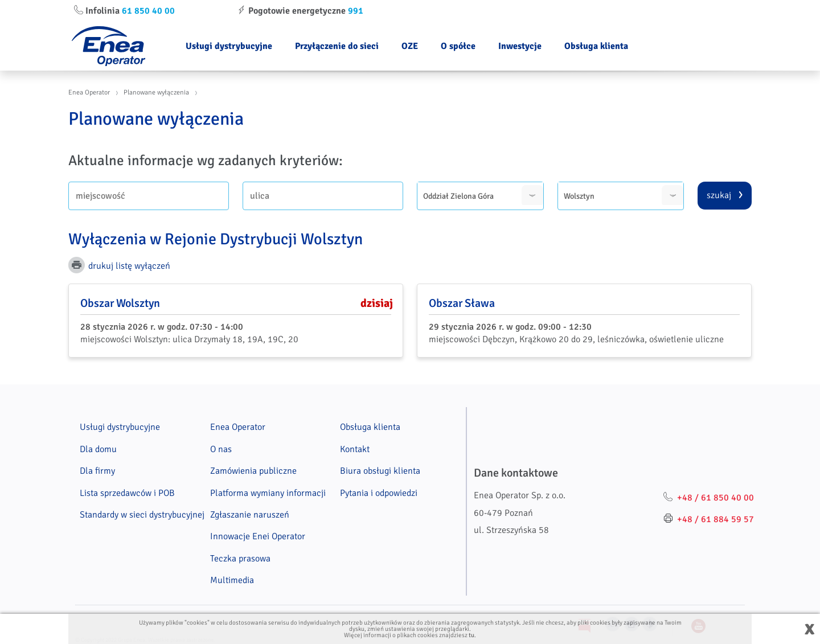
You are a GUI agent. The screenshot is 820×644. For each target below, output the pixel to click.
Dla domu (98, 449)
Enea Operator (89, 93)
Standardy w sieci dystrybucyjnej (142, 515)
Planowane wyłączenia (156, 93)
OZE (410, 46)
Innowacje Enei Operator (258, 536)
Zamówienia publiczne (253, 471)
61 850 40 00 (148, 11)
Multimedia (232, 580)
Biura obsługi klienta (380, 471)
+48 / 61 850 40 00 (716, 498)
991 (356, 11)
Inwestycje (520, 46)
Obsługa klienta (596, 46)
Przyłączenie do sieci (337, 46)
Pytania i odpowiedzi (379, 493)
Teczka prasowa (240, 559)
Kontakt (355, 449)
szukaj (719, 195)
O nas (221, 449)
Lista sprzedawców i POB (127, 493)
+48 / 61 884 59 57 (716, 519)
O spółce (458, 46)
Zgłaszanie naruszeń (250, 515)
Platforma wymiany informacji (268, 493)
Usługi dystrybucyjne (229, 46)
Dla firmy (97, 471)
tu (471, 635)
